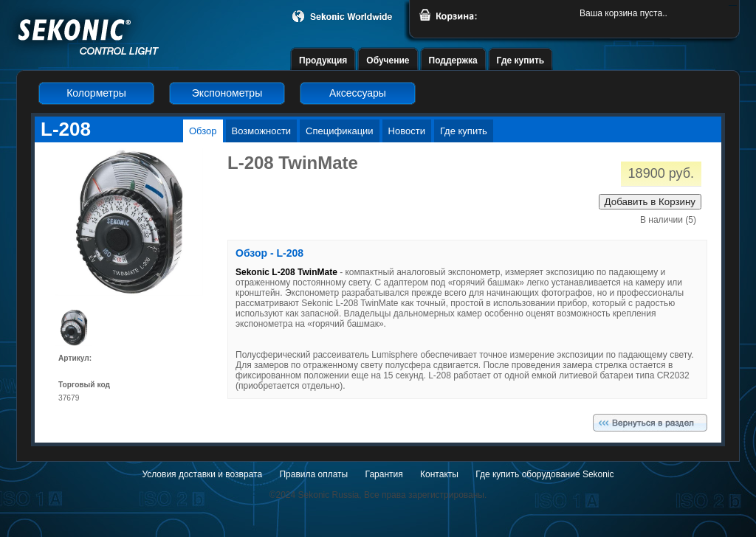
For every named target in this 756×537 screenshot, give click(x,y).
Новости (407, 131)
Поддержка (453, 60)
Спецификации (340, 131)
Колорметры (96, 93)
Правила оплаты (313, 474)
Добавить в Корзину (650, 202)
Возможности (262, 131)
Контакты (439, 474)
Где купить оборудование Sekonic (544, 474)
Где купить (521, 60)
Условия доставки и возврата (202, 474)
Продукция (323, 60)
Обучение (388, 60)
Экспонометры (227, 93)
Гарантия (384, 474)
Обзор (203, 131)
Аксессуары (358, 93)
